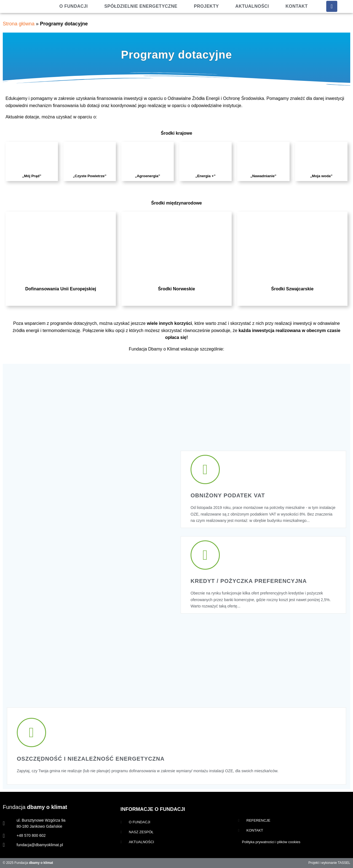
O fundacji (73, 6)
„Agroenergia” (147, 176)
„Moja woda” (321, 176)
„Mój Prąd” (32, 176)
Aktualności (252, 6)
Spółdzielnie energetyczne (141, 6)
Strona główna (19, 24)
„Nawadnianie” (263, 176)
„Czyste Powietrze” (90, 176)
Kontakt (297, 6)
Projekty (206, 6)
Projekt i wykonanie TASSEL (329, 863)
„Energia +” (205, 176)
